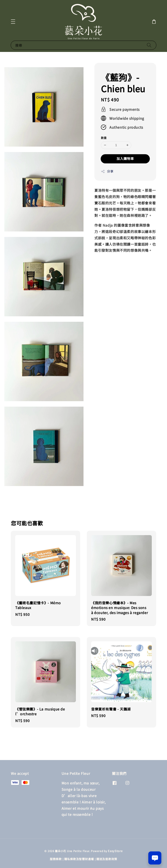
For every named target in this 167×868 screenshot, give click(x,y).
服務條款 (56, 859)
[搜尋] (149, 45)
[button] (13, 22)
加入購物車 (125, 158)
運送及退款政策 (107, 859)
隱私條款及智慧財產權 (79, 859)
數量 (104, 138)
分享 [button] (107, 171)
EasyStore (115, 851)
